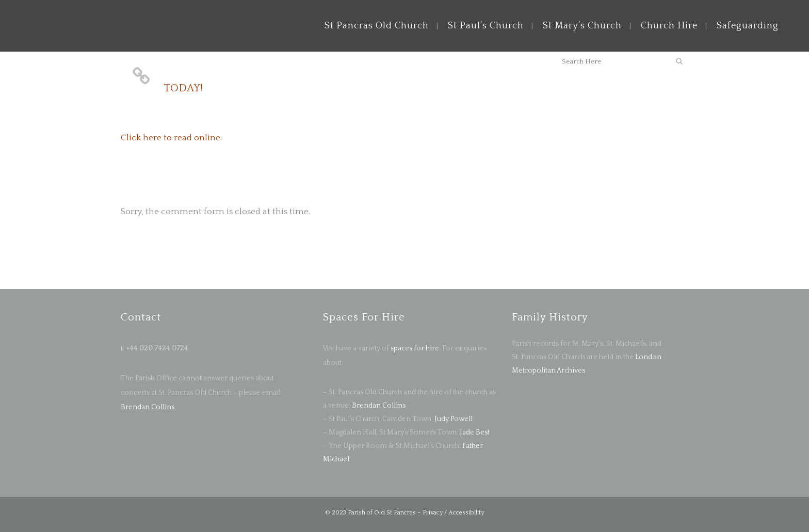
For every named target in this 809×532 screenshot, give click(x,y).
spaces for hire (415, 348)
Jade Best (475, 432)
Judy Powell (454, 419)
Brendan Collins (148, 407)
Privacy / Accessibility (453, 513)
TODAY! (183, 88)
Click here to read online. (171, 138)
